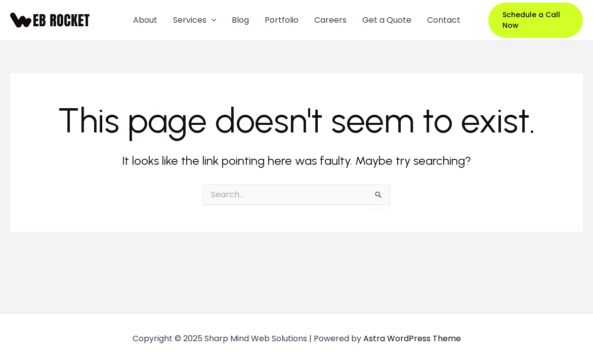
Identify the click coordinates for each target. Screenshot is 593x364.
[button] (536, 20)
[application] (211, 20)
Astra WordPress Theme (412, 338)
